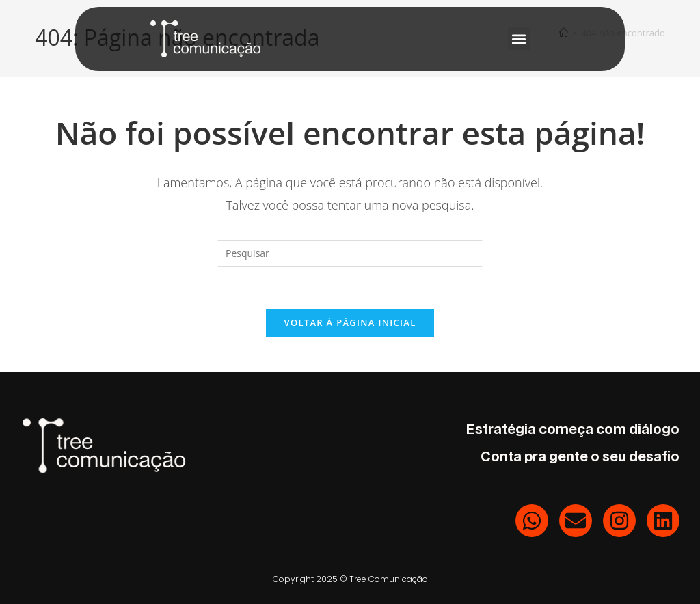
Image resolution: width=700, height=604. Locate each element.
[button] (519, 39)
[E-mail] (576, 521)
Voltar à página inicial (350, 322)
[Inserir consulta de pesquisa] (350, 253)
